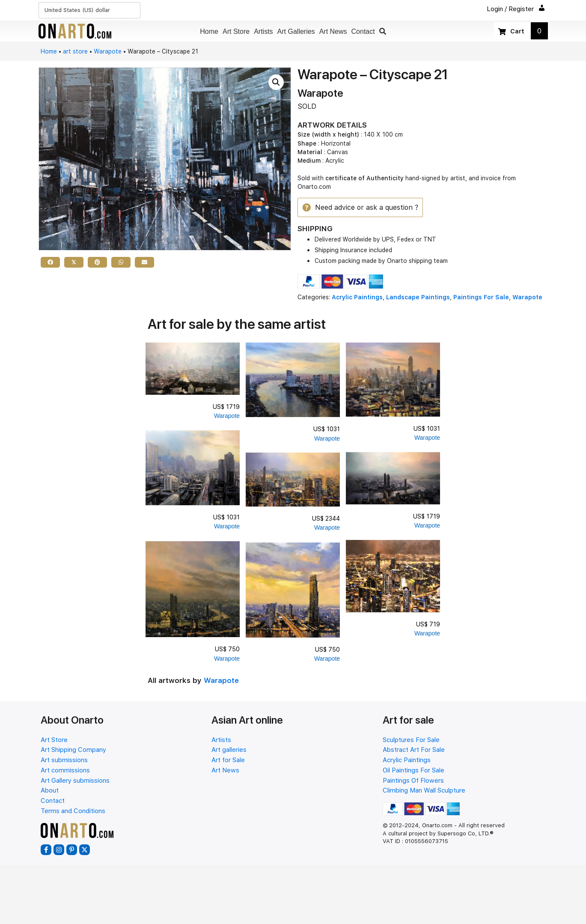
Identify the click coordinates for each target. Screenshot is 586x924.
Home (49, 51)
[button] (383, 31)
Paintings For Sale (481, 298)
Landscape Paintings (418, 298)
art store (75, 51)
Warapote (108, 51)
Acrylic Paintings (357, 298)
